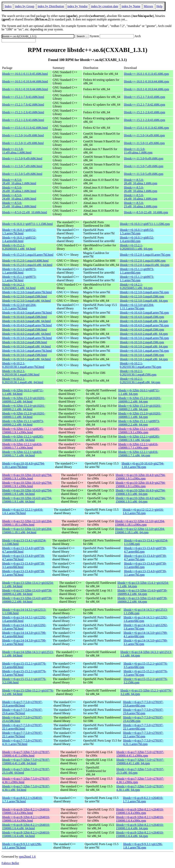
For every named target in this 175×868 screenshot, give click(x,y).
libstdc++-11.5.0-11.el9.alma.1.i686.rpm (138, 151)
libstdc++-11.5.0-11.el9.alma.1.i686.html (17, 151)
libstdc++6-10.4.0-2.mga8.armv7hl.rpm (144, 325)
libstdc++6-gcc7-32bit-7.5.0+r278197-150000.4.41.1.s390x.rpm (140, 754)
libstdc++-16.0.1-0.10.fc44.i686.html (25, 81)
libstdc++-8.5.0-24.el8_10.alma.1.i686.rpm (141, 197)
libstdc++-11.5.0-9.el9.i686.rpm (144, 158)
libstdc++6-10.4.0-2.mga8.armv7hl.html (27, 325)
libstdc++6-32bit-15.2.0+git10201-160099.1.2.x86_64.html (24, 400)
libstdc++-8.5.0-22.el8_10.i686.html (25, 212)
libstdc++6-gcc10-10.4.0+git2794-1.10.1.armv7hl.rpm (143, 465)
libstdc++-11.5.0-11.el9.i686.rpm (144, 143)
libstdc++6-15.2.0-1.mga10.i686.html (25, 261)
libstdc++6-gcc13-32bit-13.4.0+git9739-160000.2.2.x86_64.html (27, 600)
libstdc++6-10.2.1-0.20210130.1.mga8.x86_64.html (23, 381)
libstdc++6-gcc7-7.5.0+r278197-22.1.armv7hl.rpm (143, 735)
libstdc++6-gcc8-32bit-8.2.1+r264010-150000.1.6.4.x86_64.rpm (140, 827)
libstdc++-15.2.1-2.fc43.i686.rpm (145, 112)
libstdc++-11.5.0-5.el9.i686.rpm (144, 174)
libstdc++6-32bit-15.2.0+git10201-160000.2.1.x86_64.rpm (140, 407)
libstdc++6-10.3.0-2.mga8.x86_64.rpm (144, 346)
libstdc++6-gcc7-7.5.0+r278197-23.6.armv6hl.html (22, 704)
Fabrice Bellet (10, 863)
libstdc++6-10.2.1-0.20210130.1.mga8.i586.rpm (138, 373)
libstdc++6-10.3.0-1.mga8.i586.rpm (142, 355)
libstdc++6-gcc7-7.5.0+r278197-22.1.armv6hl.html (22, 727)
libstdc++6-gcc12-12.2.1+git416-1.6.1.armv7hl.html (23, 511)
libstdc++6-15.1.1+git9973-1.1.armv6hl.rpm (137, 271)
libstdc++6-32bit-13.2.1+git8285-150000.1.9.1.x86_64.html (23, 438)
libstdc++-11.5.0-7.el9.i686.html (22, 166)
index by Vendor (77, 6)
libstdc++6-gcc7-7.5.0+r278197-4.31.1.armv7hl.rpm (143, 742)
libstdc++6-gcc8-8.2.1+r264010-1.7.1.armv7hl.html (22, 800)
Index (8, 6)
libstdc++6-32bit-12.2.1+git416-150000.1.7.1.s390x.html (22, 446)
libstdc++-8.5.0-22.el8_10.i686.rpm (146, 212)
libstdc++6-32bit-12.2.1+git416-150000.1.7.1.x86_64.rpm (138, 454)
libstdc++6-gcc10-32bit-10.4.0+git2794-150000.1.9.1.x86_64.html (27, 492)
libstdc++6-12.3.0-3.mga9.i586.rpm (142, 296)
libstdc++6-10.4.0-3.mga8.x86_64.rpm (144, 321)
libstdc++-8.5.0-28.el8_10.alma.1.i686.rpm (141, 182)
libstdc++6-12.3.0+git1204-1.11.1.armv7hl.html (19, 307)
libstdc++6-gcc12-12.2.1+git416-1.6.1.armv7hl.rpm (143, 511)
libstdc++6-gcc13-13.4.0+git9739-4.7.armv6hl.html (23, 550)
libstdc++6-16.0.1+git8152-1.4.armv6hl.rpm (137, 239)
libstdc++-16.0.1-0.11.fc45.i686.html (25, 74)
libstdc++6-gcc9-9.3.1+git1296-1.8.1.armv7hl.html (22, 846)
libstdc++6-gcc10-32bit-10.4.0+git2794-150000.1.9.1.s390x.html (27, 477)
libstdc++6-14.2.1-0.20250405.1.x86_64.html (19, 286)
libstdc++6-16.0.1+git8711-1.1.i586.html (27, 224)
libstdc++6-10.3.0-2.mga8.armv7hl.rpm (144, 338)
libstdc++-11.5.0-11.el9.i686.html (23, 143)
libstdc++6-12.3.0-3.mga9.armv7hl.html (27, 292)
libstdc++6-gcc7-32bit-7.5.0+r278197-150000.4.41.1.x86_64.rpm (140, 761)
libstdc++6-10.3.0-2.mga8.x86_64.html (26, 346)
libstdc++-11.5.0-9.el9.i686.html (22, 158)
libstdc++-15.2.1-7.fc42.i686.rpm (145, 105)
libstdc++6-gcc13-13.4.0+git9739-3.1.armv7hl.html (23, 573)
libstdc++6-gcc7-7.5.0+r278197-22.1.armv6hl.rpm (143, 727)
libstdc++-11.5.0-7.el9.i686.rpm (144, 166)
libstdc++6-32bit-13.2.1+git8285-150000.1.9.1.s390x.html (23, 431)
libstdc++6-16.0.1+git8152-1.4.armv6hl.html (19, 239)
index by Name (131, 6)
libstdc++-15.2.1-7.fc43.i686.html (23, 97)
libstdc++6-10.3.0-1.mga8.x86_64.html (26, 359)
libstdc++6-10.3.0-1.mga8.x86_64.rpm (144, 359)
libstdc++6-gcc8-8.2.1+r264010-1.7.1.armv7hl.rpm (143, 800)
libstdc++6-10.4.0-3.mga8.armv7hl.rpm (144, 313)
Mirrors (148, 6)
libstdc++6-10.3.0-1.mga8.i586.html (25, 355)
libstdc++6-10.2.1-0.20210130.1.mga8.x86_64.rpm (140, 381)
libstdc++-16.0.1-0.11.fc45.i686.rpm (146, 74)
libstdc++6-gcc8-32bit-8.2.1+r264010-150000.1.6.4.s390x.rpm (140, 811)
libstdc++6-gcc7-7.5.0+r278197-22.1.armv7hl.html (22, 735)
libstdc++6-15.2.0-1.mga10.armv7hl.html (28, 255)
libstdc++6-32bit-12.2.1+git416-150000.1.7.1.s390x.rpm (138, 446)
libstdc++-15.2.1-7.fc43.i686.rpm (145, 97)
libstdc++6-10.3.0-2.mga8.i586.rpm (142, 342)
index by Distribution (51, 6)
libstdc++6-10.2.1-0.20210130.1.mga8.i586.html (21, 373)
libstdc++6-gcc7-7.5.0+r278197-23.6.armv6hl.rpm (143, 704)
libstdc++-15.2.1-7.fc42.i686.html (23, 105)
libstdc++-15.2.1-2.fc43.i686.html (23, 112)
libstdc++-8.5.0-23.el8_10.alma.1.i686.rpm (141, 205)
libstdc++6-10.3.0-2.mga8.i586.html (25, 342)
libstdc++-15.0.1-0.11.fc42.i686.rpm (146, 128)
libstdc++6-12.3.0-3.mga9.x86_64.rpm (144, 301)
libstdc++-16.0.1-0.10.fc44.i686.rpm (146, 81)
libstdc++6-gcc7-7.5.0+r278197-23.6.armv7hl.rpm (143, 711)
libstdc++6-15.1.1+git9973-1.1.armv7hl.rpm (137, 279)
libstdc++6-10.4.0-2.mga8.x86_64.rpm (144, 334)
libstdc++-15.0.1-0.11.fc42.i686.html (25, 128)
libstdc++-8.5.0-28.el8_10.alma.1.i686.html (19, 182)
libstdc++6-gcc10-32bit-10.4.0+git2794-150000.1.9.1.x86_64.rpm (141, 492)
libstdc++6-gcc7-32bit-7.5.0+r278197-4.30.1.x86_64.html (26, 788)
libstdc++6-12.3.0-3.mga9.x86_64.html (26, 301)
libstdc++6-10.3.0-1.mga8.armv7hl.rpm (144, 351)
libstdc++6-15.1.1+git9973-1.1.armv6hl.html (19, 271)
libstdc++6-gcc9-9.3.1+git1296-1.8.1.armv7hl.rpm (143, 846)
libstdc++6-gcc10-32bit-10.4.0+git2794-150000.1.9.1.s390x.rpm (141, 477)
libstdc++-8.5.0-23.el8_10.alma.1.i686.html (19, 205)
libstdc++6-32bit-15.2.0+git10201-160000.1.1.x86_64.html (24, 415)
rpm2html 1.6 (27, 857)
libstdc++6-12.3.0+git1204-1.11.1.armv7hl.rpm (137, 307)
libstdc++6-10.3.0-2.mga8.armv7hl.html (27, 338)
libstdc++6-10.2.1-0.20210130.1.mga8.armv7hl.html (23, 365)
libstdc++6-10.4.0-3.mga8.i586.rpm (142, 317)
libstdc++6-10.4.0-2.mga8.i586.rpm (142, 330)
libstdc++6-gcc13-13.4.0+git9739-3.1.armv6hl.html (23, 565)
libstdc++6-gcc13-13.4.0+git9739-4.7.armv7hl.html (23, 558)
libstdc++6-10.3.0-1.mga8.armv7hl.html (27, 351)
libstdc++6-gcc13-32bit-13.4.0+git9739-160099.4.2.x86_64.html (27, 592)
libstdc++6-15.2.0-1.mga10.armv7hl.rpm (145, 255)
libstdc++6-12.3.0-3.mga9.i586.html (25, 296)
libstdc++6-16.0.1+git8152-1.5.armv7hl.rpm (137, 232)
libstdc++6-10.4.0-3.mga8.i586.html (25, 317)
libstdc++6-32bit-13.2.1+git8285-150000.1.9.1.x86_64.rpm (139, 438)
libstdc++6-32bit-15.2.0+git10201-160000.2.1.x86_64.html (24, 407)
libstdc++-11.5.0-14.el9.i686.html (23, 135)
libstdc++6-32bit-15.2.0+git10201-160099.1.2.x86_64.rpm (140, 400)
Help (159, 6)
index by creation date (105, 6)
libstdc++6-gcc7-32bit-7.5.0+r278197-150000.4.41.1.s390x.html (26, 754)
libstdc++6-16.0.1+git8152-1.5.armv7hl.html (19, 232)
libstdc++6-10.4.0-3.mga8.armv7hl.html (27, 313)
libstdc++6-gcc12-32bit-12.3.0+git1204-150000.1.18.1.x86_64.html (27, 531)
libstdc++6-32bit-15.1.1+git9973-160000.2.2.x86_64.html (23, 423)
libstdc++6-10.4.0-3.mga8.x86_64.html (26, 321)
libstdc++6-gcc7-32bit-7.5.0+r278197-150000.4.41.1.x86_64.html (26, 761)
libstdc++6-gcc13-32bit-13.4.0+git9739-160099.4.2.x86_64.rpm (142, 592)
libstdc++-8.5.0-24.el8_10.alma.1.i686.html (19, 197)
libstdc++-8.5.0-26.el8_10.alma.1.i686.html (19, 189)
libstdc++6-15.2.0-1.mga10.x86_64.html (27, 265)
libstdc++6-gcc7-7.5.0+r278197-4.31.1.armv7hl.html (22, 742)
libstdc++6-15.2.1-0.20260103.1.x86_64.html (19, 247)
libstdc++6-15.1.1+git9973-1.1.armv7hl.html (19, 279)
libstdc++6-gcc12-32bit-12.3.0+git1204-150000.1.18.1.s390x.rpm (140, 523)
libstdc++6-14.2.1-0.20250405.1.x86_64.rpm (136, 286)
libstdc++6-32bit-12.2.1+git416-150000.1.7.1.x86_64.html (22, 454)
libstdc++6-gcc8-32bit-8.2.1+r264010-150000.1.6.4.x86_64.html (26, 827)
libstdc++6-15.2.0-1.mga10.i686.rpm (143, 261)
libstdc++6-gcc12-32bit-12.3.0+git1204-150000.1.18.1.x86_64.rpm (140, 531)
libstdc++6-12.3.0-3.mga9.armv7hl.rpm (144, 292)
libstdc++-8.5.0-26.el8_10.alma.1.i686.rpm (141, 189)
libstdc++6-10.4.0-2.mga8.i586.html (25, 330)
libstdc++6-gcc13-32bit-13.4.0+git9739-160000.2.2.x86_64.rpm (142, 600)
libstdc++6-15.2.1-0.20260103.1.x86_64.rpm (136, 247)
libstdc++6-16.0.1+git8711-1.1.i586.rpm (145, 224)
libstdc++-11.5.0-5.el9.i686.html (22, 174)
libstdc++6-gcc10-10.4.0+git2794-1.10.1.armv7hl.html (23, 465)
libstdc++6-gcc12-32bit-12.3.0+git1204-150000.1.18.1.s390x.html (27, 523)
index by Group (25, 6)
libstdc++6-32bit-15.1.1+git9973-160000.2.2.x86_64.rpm (139, 423)
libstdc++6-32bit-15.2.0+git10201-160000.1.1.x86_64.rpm (140, 415)
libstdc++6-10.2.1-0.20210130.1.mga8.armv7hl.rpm (141, 365)
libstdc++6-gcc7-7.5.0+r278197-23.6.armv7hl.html (22, 711)
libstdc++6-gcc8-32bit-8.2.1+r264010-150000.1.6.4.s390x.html (26, 811)
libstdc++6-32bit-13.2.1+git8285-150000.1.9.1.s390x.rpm (139, 431)
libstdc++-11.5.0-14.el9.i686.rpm (144, 135)
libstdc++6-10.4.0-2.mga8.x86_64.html (26, 334)
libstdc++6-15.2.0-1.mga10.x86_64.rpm (145, 265)
